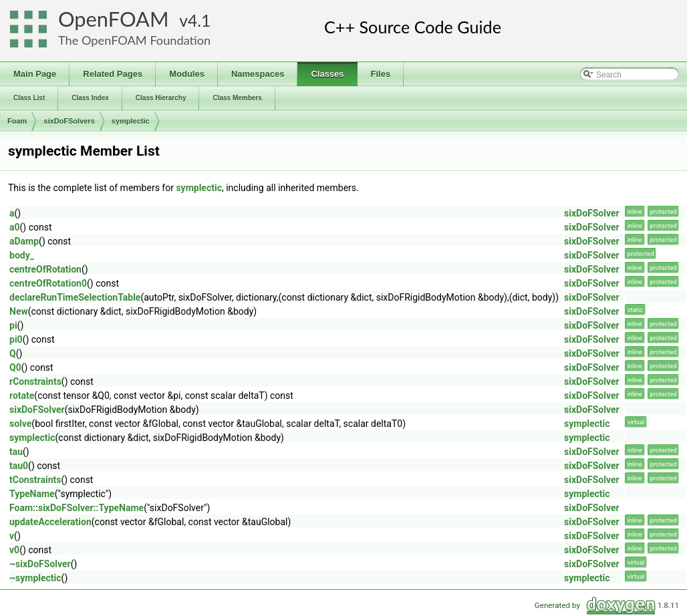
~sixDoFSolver (40, 564)
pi (13, 325)
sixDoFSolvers (69, 121)
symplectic (131, 121)
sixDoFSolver (592, 213)
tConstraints (35, 480)
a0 (15, 227)
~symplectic (35, 578)
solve (20, 424)
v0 (14, 550)
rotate (22, 396)
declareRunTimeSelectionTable (75, 297)
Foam (17, 121)
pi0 (16, 339)
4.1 (199, 20)
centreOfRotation (45, 269)
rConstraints (35, 381)
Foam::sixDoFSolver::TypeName (77, 508)
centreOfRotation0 (48, 283)
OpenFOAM (114, 19)
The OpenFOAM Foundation (134, 40)
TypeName (32, 494)
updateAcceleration (50, 522)
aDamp (24, 241)
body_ (22, 255)
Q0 (15, 367)
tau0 (19, 466)
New (19, 311)
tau (16, 452)
